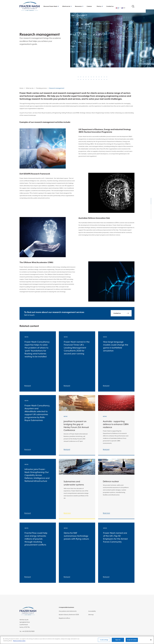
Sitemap (91, 615)
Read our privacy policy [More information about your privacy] (19, 642)
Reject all (118, 641)
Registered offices (64, 618)
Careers (89, 6)
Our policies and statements (68, 611)
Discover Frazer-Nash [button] (50, 6)
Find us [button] (99, 6)
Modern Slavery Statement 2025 (69, 615)
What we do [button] (66, 6)
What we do (30, 88)
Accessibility (92, 611)
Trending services (41, 88)
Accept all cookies (132, 641)
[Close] (151, 641)
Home (22, 88)
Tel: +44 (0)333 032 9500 (27, 631)
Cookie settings (104, 641)
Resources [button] (78, 6)
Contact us (110, 6)
